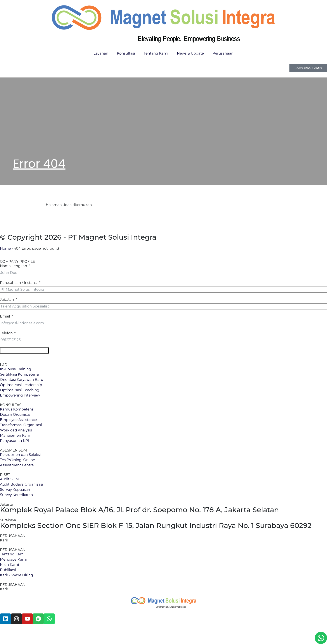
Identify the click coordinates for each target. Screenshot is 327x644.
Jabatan (7, 300)
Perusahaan (223, 53)
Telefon (6, 333)
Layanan (101, 53)
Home (5, 248)
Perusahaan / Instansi (19, 283)
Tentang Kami (156, 53)
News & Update (190, 53)
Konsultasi (126, 53)
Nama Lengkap (14, 266)
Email (5, 316)
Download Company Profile (24, 350)
